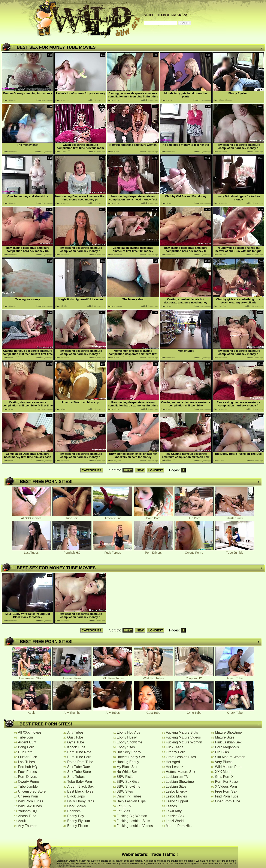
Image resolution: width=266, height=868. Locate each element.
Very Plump (224, 762)
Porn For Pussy (227, 782)
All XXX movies (31, 517)
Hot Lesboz (174, 767)
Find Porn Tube (227, 796)
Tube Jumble (235, 551)
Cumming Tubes (129, 796)
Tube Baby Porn (80, 782)
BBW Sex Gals (128, 782)
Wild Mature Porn (228, 767)
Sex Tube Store (79, 772)
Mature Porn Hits (179, 826)
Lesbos (171, 806)
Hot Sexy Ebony (129, 752)
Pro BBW (222, 752)
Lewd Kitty (174, 811)
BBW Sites (125, 791)
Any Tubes (113, 711)
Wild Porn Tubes (113, 677)
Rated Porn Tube (80, 762)
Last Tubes (31, 551)
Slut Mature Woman (230, 757)
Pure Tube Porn (79, 757)
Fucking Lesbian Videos (135, 826)
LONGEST (156, 470)
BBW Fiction (126, 777)
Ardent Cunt (113, 517)
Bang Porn (153, 517)
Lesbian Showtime (180, 782)
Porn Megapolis (227, 747)
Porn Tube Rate (79, 752)
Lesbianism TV (177, 777)
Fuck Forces (113, 551)
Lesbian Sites (176, 786)
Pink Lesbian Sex (228, 742)
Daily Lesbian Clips (131, 801)
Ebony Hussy (127, 737)
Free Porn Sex (226, 791)
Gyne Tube (194, 711)
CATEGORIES (92, 470)
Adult (31, 711)
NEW (140, 470)
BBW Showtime (128, 786)
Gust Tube (153, 711)
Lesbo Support (177, 801)
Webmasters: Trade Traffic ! (150, 854)
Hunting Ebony (128, 762)
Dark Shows (76, 806)
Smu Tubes (76, 777)
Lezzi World (175, 821)
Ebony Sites (126, 747)
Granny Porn (176, 752)
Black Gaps (76, 796)
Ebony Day (76, 816)
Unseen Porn (72, 677)
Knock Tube (235, 711)
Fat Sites (123, 811)
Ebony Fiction (78, 826)
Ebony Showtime (129, 742)
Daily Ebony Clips (81, 801)
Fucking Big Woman (132, 816)
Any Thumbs (72, 711)
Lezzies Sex (175, 816)
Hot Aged (173, 762)
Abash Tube (235, 677)
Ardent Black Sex (80, 786)
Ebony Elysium (79, 821)
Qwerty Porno (194, 551)
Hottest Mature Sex (180, 772)
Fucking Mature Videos (183, 737)
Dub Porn (194, 517)
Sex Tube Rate (79, 767)
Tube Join (72, 517)
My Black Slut (127, 767)
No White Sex (127, 772)
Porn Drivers (153, 551)
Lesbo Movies (176, 796)
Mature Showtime (228, 732)
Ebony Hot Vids (128, 732)
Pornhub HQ (72, 551)
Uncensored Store (31, 677)
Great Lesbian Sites (181, 757)
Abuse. (87, 867)
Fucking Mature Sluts (182, 732)
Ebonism (74, 811)
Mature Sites (225, 737)
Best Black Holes (80, 791)
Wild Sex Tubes (153, 677)
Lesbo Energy (176, 791)
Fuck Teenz (175, 747)
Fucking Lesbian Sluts (133, 821)
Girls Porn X (224, 777)
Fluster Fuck (235, 517)
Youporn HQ (194, 677)
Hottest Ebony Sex (131, 757)
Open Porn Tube (228, 801)
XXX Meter (223, 772)
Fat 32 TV (124, 806)
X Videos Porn (226, 786)
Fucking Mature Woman (184, 742)
